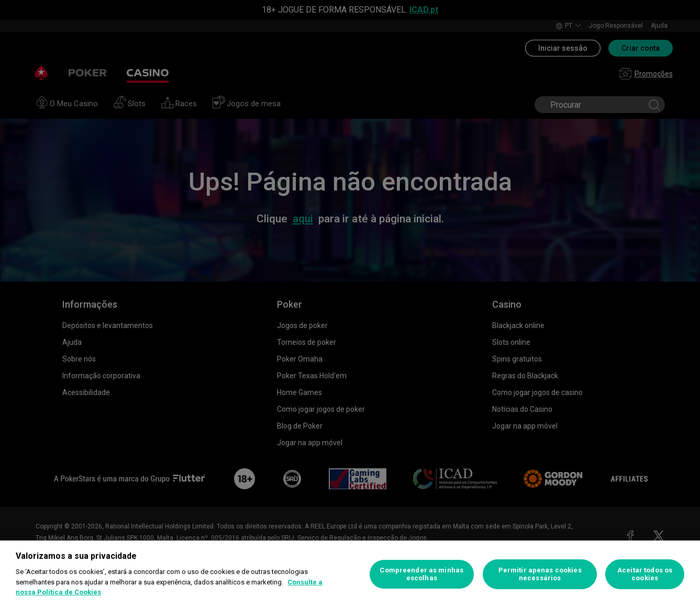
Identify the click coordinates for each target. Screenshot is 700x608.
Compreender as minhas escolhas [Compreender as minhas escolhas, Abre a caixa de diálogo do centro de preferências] (421, 574)
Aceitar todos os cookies (645, 574)
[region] (350, 574)
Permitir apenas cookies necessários (540, 574)
